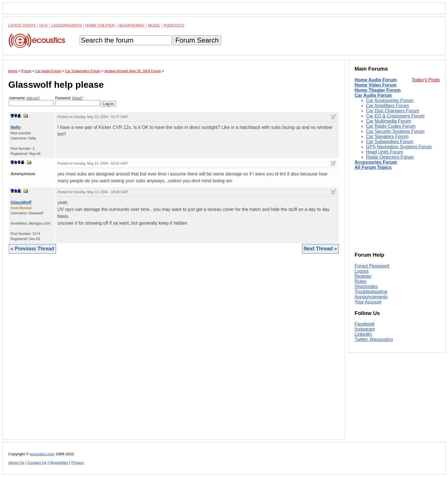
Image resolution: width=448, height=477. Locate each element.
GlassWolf (21, 202)
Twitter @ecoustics (374, 339)
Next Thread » (320, 249)
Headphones (131, 25)
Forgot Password (372, 266)
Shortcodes (366, 287)
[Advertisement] (174, 351)
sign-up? (33, 98)
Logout (362, 271)
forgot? (77, 98)
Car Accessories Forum (390, 100)
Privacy (78, 463)
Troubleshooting (371, 292)
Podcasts (174, 25)
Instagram (365, 329)
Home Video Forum (375, 85)
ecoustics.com (42, 454)
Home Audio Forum (376, 80)
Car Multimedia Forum (389, 121)
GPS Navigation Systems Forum (399, 147)
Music (154, 25)
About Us (16, 463)
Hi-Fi (44, 25)
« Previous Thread (32, 249)
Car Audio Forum (373, 95)
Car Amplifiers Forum (387, 106)
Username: (31, 101)
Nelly (16, 127)
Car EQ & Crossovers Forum (395, 116)
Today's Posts (426, 80)
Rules (360, 281)
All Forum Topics (373, 167)
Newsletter (59, 463)
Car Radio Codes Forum (391, 126)
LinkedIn (363, 334)
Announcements (371, 297)
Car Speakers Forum (387, 136)
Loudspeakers (67, 25)
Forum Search (197, 40)
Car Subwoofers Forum (390, 142)
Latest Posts (22, 25)
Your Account (368, 302)
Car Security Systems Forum (395, 131)
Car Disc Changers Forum (393, 111)
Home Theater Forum (378, 90)
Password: (78, 101)
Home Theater (100, 25)
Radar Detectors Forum (390, 157)
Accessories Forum (376, 162)
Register (363, 276)
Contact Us (37, 463)
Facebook (365, 324)
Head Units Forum (385, 152)
